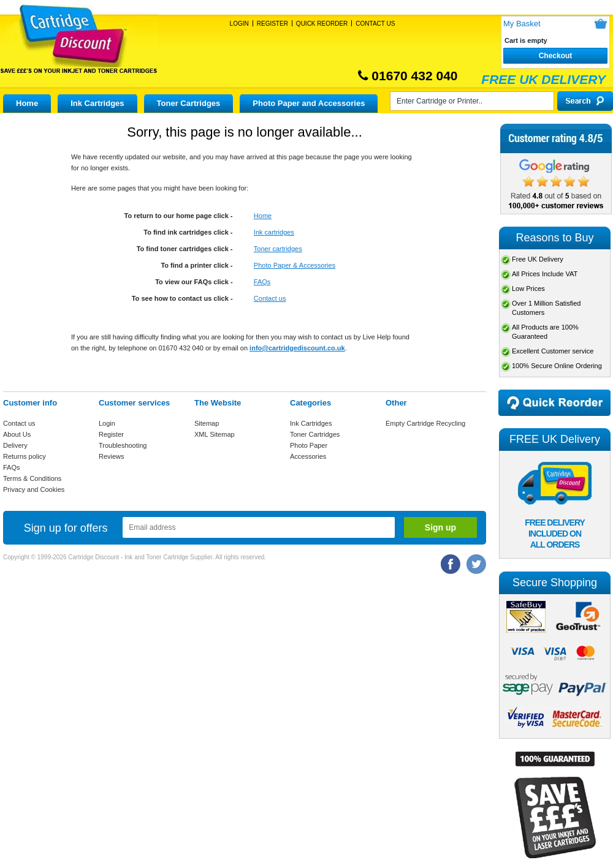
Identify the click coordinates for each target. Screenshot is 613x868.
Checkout (556, 56)
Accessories (308, 456)
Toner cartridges (278, 249)
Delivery (15, 445)
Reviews (112, 456)
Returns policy (25, 456)
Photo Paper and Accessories (309, 103)
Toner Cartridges (189, 103)
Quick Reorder (322, 24)
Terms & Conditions (32, 478)
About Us (17, 434)
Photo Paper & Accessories (295, 265)
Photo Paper (309, 445)
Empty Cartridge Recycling (425, 423)
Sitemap (207, 423)
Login (239, 24)
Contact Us (375, 24)
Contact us (270, 298)
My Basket (522, 24)
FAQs (262, 282)
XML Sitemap (215, 434)
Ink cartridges (274, 232)
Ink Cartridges (97, 103)
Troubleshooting (123, 445)
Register (272, 24)
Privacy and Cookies (34, 489)
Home (27, 103)
